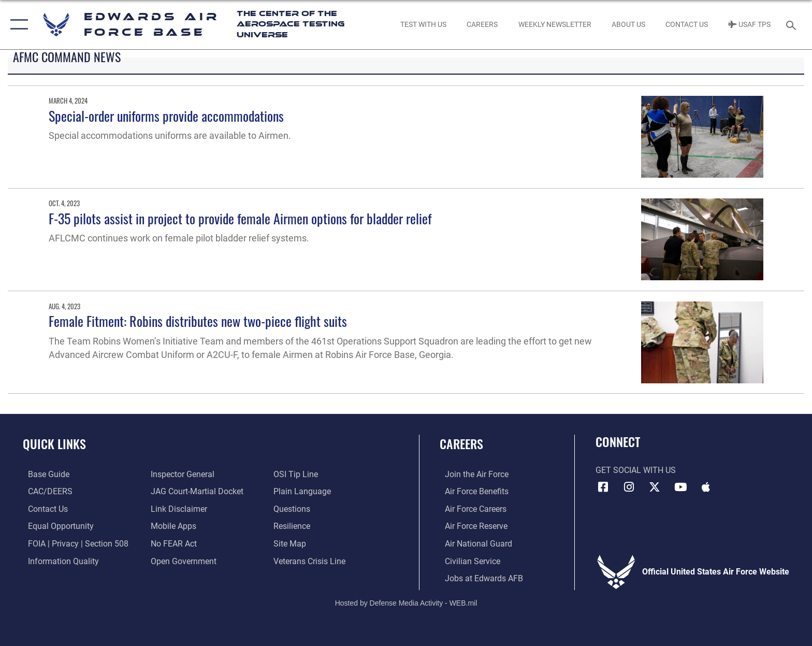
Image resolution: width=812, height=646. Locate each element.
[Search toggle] (793, 25)
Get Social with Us (636, 470)
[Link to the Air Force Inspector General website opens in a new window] (181, 474)
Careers (461, 444)
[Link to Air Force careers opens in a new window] (470, 508)
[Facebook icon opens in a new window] (603, 487)
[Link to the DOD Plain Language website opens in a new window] (304, 491)
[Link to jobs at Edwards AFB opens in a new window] (479, 578)
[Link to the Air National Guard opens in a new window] (473, 543)
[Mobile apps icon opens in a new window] (706, 487)
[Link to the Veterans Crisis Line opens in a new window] (311, 561)
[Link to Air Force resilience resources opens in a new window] (293, 526)
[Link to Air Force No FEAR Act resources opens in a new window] (172, 543)
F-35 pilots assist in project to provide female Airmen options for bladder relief (240, 218)
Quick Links (54, 444)
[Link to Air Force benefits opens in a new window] (472, 491)
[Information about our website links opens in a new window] (177, 508)
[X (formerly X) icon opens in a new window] (655, 487)
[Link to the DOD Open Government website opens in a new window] (182, 561)
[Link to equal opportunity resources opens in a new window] (56, 526)
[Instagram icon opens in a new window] (629, 487)
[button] (17, 25)
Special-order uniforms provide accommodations (166, 116)
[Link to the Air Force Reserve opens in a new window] (471, 526)
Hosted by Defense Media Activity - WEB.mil (406, 602)
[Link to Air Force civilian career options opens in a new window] (467, 561)
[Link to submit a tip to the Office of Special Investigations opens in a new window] (297, 474)
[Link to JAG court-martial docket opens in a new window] (195, 491)
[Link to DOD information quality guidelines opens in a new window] (58, 561)
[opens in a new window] (44, 474)
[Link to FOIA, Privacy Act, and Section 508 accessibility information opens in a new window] (73, 543)
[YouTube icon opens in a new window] (680, 487)
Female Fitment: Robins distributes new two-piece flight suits (198, 321)
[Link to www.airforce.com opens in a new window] (472, 474)
